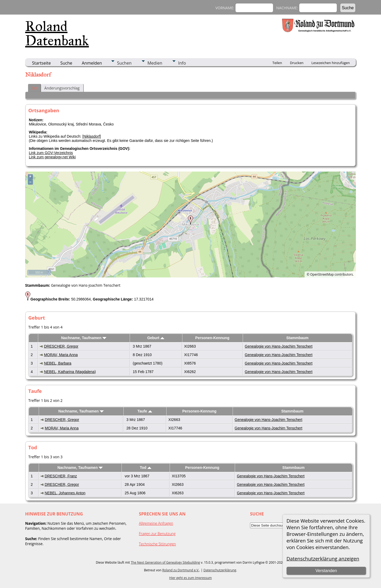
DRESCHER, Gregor (61, 346)
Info (182, 63)
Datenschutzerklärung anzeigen (323, 558)
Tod (146, 468)
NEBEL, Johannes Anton (65, 493)
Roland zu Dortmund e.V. (181, 570)
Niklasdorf (92, 136)
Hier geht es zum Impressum (191, 578)
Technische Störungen (157, 544)
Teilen (277, 63)
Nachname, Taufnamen (84, 338)
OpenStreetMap (322, 274)
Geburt (156, 338)
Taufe (145, 411)
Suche (66, 63)
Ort (34, 88)
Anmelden (92, 63)
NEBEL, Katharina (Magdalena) (70, 372)
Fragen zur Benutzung (157, 534)
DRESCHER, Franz (61, 476)
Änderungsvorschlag (62, 88)
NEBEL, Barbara (58, 363)
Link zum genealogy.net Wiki (52, 157)
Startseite (41, 63)
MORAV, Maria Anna (61, 355)
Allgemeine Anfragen (156, 523)
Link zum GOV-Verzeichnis (51, 153)
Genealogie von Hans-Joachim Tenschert (279, 346)
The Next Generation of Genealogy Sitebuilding (165, 562)
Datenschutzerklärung (220, 570)
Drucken (297, 63)
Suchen (124, 63)
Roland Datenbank (57, 33)
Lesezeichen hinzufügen (331, 63)
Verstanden (326, 571)
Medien (155, 63)
